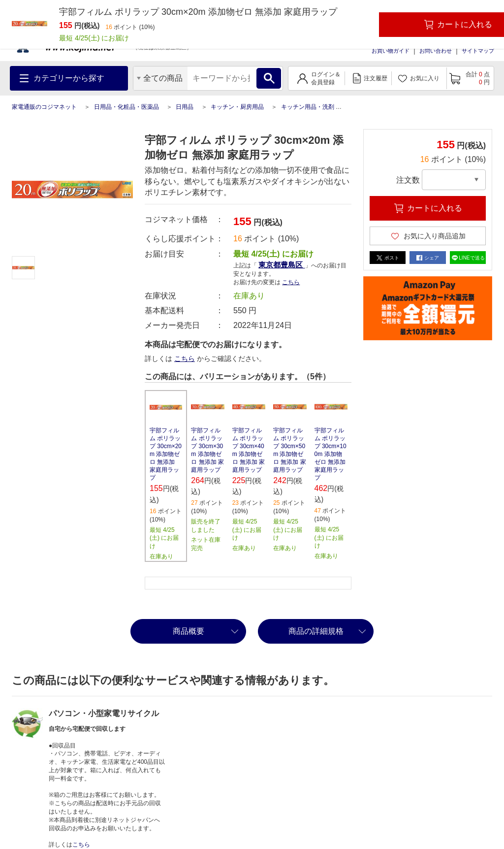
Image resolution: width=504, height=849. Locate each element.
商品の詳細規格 (316, 631)
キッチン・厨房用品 (237, 107)
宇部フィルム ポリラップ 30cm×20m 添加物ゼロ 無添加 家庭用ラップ (166, 454)
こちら (291, 282)
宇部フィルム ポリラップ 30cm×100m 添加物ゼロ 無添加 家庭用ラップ (331, 454)
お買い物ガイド (391, 51)
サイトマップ (478, 51)
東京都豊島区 (282, 265)
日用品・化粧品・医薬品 (126, 107)
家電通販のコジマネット (44, 107)
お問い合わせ (436, 51)
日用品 (185, 107)
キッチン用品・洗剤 (308, 107)
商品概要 (189, 631)
